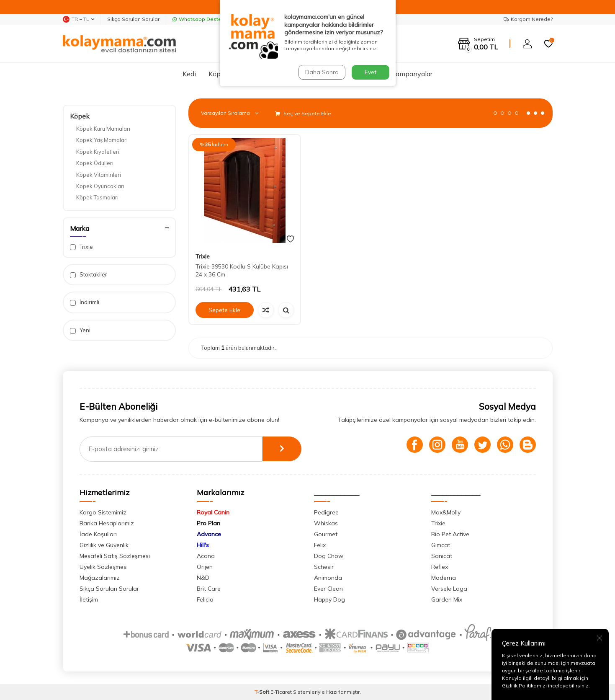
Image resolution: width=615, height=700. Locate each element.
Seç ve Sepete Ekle (303, 113)
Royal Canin (213, 512)
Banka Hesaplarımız (107, 523)
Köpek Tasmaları (97, 197)
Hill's (203, 545)
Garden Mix (447, 599)
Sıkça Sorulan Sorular (133, 19)
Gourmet (326, 534)
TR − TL (78, 19)
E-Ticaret (281, 692)
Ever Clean (328, 589)
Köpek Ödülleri (95, 163)
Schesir (324, 567)
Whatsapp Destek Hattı (205, 19)
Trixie (81, 247)
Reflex (440, 567)
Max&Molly (446, 512)
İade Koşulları (98, 534)
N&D (203, 578)
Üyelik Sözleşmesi (104, 567)
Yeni (80, 330)
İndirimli (85, 302)
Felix (320, 545)
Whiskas (326, 523)
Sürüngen (364, 74)
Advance (209, 534)
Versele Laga (449, 589)
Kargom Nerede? (528, 19)
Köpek (218, 74)
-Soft (262, 692)
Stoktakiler (89, 275)
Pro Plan (208, 523)
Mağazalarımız (100, 578)
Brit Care (209, 589)
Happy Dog (329, 599)
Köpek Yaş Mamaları (102, 140)
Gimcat (441, 545)
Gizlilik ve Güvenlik (104, 545)
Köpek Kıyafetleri (98, 152)
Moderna (444, 578)
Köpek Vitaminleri (99, 175)
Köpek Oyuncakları (100, 186)
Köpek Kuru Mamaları (103, 129)
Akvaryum (280, 74)
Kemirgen (323, 74)
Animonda (328, 578)
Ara (381, 43)
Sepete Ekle (224, 310)
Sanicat (442, 556)
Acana (206, 556)
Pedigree (326, 512)
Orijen (205, 567)
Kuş (246, 74)
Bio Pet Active (450, 534)
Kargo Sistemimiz (103, 512)
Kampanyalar (412, 74)
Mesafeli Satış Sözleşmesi (115, 556)
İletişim (89, 599)
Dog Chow (329, 556)
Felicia (205, 599)
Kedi (189, 74)
